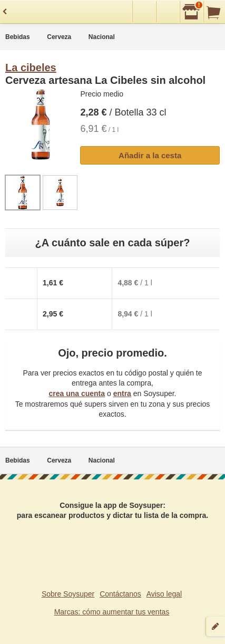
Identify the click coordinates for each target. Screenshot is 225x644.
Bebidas (18, 37)
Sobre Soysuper (68, 594)
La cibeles (31, 68)
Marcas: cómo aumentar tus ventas (112, 612)
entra (122, 393)
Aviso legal (164, 594)
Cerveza (59, 37)
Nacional (102, 37)
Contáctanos (120, 594)
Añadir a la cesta (150, 155)
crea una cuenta (77, 393)
